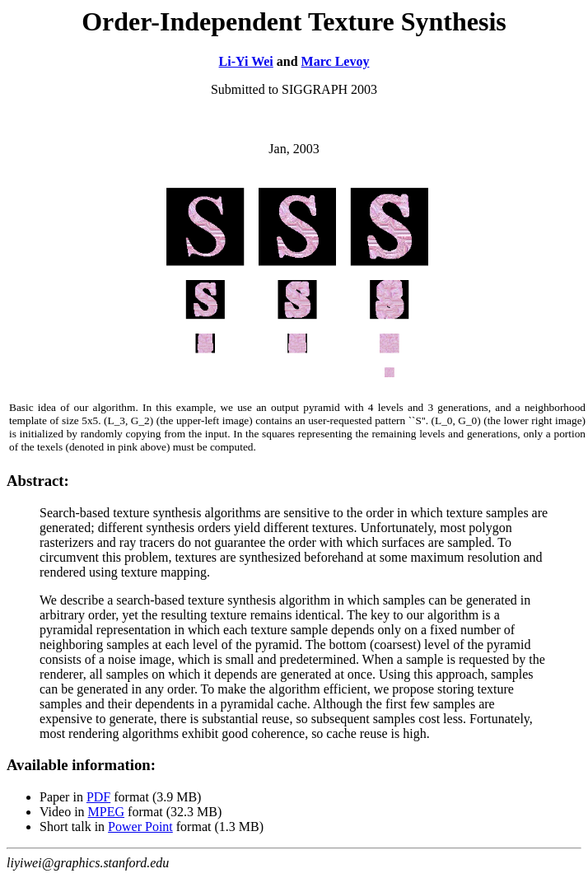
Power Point (140, 827)
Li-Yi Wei (246, 61)
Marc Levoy (336, 61)
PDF (98, 797)
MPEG (106, 812)
